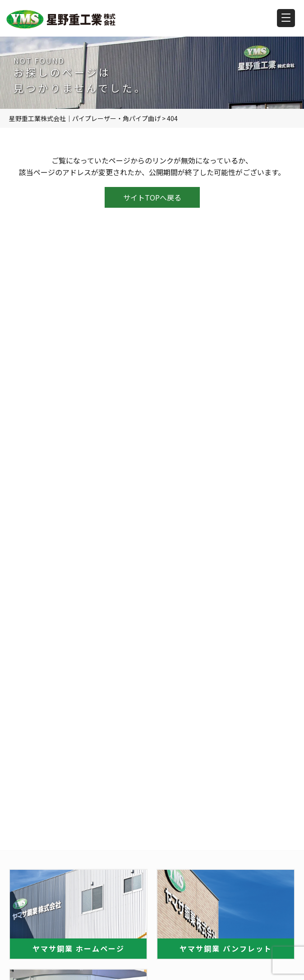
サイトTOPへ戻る (152, 197)
